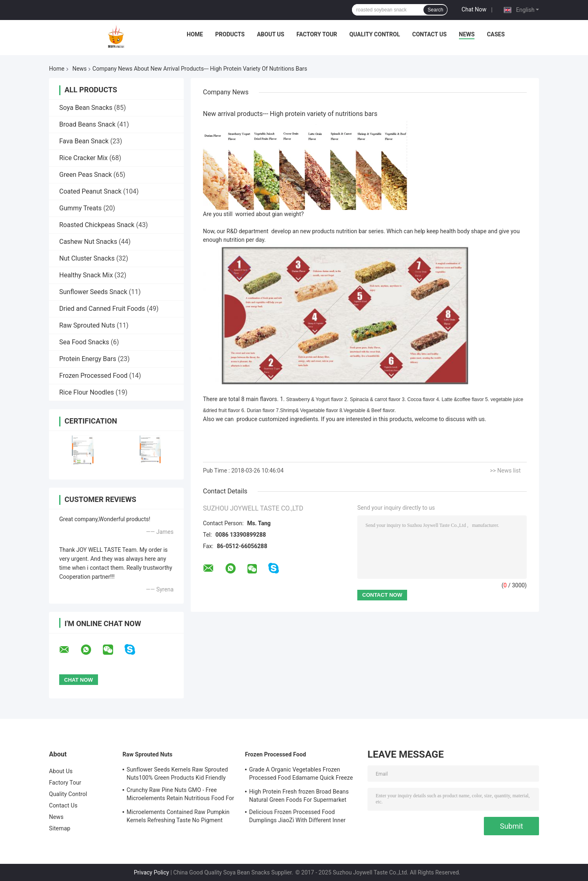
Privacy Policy (151, 872)
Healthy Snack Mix (86, 275)
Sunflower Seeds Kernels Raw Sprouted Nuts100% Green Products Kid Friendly (177, 774)
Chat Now (474, 9)
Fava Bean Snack (84, 141)
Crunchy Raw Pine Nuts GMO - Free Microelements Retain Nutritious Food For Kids (180, 795)
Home (195, 34)
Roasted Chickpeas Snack (97, 225)
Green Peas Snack (86, 175)
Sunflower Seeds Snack (93, 292)
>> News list (505, 471)
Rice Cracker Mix (84, 158)
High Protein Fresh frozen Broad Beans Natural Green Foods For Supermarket (299, 796)
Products (230, 34)
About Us (271, 34)
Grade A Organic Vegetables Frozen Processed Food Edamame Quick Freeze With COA (301, 775)
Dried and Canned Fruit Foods (102, 309)
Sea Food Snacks (84, 342)
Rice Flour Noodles (87, 392)
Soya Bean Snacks (86, 108)
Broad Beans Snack (87, 124)
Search (435, 10)
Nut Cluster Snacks (87, 258)
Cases (496, 34)
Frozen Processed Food (93, 376)
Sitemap (60, 828)
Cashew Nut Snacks (88, 242)
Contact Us (429, 34)
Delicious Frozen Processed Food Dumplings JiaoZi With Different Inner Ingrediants (297, 817)
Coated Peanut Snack (90, 191)
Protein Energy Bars (88, 359)
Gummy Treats (80, 208)
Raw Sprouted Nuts (87, 325)
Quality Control (375, 34)
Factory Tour (317, 34)
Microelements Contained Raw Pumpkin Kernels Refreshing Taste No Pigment (178, 816)
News (467, 34)
